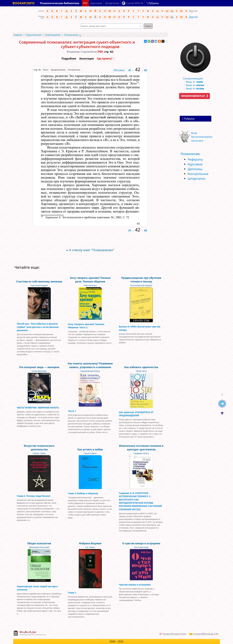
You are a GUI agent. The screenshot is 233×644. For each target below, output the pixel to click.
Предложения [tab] (58, 70)
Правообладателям (174, 634)
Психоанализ (71, 35)
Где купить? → (106, 59)
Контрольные (198, 174)
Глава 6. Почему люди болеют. (34, 496)
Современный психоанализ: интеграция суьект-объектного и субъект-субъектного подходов (77, 44)
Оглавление (74, 70)
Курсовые (195, 164)
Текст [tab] (46, 70)
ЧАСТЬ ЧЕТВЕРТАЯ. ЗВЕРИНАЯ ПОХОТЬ (38, 408)
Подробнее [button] (69, 59)
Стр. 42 (37, 70)
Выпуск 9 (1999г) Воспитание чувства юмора (140, 328)
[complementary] (29, 633)
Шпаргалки (196, 179)
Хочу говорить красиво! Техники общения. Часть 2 (86, 326)
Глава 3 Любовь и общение (83, 493)
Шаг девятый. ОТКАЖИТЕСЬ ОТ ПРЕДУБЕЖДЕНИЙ (136, 414)
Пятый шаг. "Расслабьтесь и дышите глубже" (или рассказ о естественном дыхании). (38, 327)
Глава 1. (72, 593)
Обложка (119, 70)
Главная (18, 35)
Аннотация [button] (86, 59)
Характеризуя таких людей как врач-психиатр (38, 588)
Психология (190, 154)
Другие (193, 17)
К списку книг (92, 250)
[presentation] (37, 70)
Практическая (33, 35)
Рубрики (189, 119)
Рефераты (195, 159)
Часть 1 (72, 411)
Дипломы (195, 169)
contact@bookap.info (206, 634)
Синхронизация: (195, 77)
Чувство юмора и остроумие (135, 585)
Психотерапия (53, 35)
